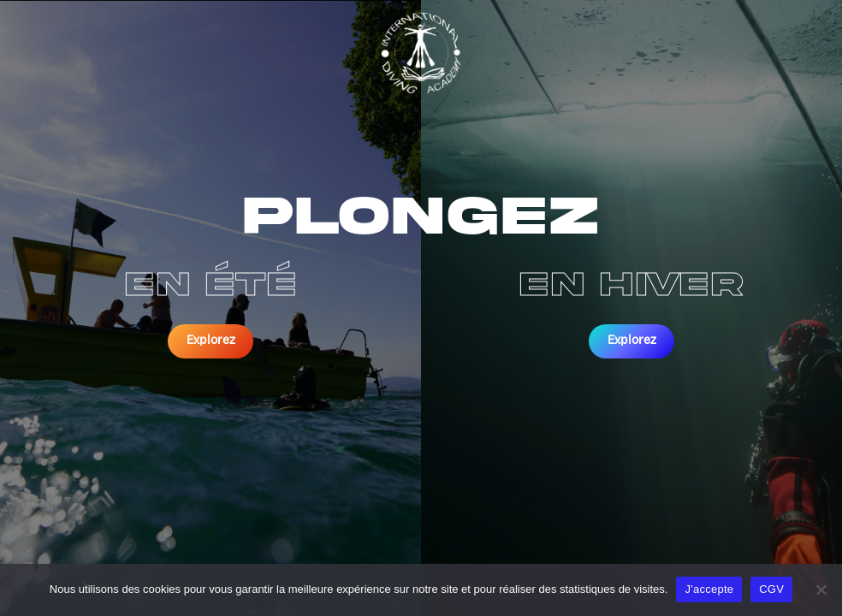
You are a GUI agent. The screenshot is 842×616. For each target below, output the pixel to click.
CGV (771, 589)
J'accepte (709, 589)
